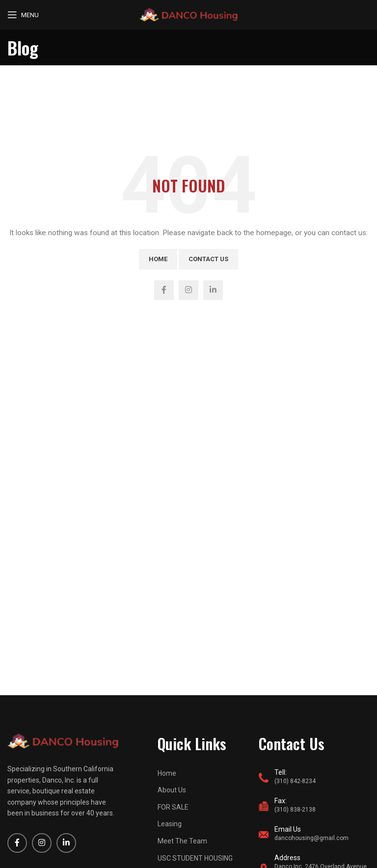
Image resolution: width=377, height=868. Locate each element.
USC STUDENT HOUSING (195, 858)
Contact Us (208, 259)
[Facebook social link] (164, 290)
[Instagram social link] (188, 290)
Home (158, 259)
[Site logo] (188, 14)
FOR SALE (173, 807)
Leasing (170, 824)
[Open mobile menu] (23, 15)
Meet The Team (182, 841)
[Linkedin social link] (213, 290)
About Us (172, 790)
